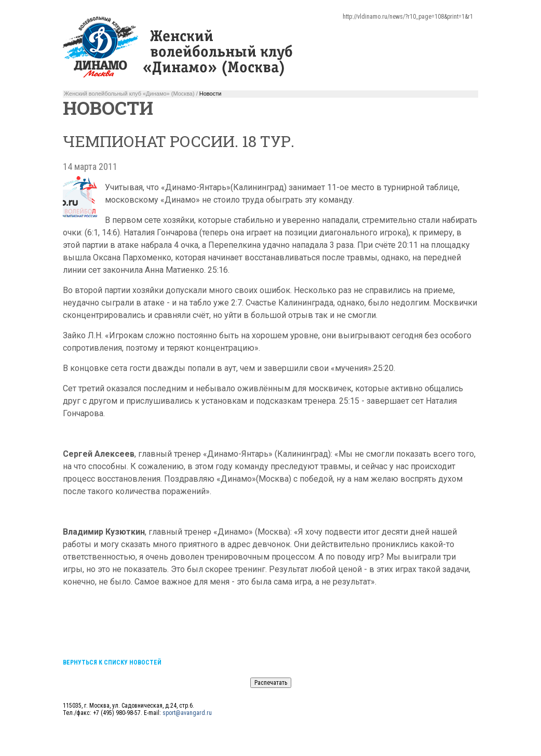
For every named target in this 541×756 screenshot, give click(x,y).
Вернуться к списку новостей (112, 662)
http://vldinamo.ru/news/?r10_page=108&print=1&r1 (408, 17)
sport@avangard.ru (187, 713)
